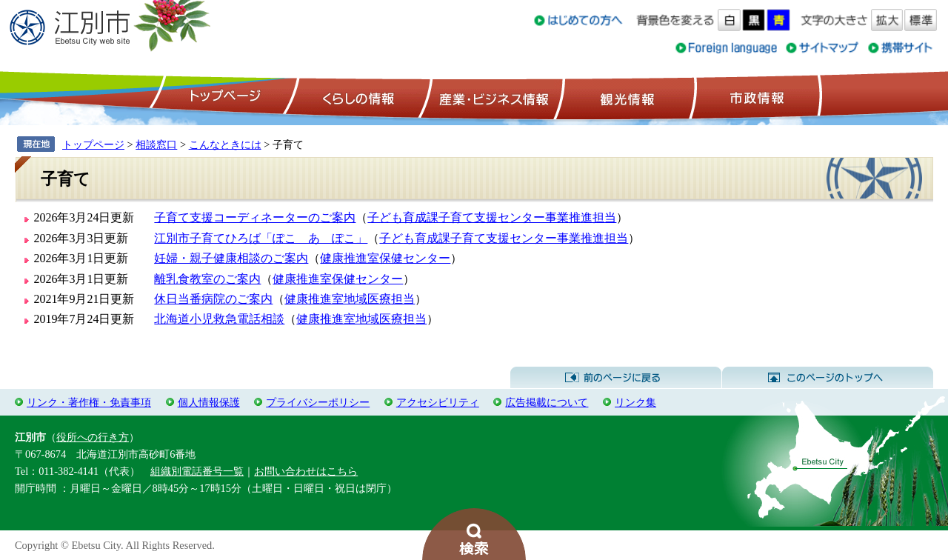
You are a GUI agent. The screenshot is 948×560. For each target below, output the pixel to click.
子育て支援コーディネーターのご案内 (255, 217)
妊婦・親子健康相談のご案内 (231, 258)
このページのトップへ (828, 378)
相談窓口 (156, 144)
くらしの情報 (357, 97)
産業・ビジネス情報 (491, 97)
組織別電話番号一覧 (197, 471)
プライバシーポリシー (318, 402)
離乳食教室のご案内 (207, 279)
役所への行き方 (93, 437)
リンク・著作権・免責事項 (89, 402)
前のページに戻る (616, 378)
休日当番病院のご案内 (213, 299)
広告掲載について (547, 402)
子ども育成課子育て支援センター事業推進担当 (492, 217)
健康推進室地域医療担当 (350, 299)
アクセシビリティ (438, 402)
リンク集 (635, 402)
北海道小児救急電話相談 (219, 319)
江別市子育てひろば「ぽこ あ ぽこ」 (261, 238)
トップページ (223, 97)
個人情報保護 (209, 402)
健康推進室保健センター (385, 258)
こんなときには (225, 144)
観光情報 (625, 97)
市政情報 (755, 97)
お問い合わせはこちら (306, 471)
